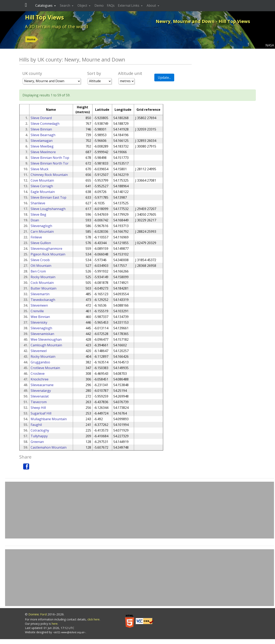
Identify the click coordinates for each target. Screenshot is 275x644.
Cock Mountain (42, 283)
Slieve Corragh (42, 186)
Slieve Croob (40, 260)
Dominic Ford (38, 614)
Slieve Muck (40, 169)
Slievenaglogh (41, 226)
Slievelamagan (42, 141)
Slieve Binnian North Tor (50, 163)
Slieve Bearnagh (43, 135)
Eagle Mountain (43, 192)
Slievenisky (39, 322)
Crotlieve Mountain (45, 368)
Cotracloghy (40, 430)
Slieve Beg (38, 214)
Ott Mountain (41, 266)
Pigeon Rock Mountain (48, 254)
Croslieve (38, 374)
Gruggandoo (40, 362)
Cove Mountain (42, 180)
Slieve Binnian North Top (50, 158)
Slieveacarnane (42, 385)
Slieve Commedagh (45, 124)
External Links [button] (129, 5)
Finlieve (36, 237)
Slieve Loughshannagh (48, 209)
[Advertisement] (140, 510)
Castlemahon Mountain (49, 447)
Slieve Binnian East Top (48, 197)
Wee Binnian (40, 317)
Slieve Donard (41, 118)
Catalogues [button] (44, 5)
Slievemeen (39, 305)
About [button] (152, 5)
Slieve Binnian (41, 129)
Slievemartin (40, 294)
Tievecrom (39, 402)
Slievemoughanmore (46, 249)
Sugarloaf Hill (41, 413)
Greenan (37, 442)
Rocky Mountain (43, 277)
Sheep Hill (38, 408)
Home (31, 39)
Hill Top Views (44, 17)
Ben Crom (38, 271)
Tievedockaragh (43, 300)
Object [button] (83, 5)
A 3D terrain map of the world (56, 26)
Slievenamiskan (42, 334)
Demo (99, 5)
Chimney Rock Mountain (49, 175)
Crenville (37, 311)
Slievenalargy (41, 391)
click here (93, 619)
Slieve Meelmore (43, 152)
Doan (35, 220)
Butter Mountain (44, 288)
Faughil (36, 425)
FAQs (111, 5)
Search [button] (65, 5)
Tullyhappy (39, 436)
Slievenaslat (40, 396)
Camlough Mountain (46, 345)
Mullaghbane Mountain (49, 419)
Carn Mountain (42, 232)
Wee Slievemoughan (46, 339)
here (55, 624)
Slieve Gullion (41, 243)
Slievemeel (39, 351)
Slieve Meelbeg (42, 146)
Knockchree (40, 379)
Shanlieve (38, 203)
